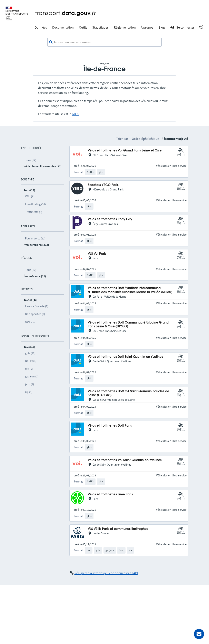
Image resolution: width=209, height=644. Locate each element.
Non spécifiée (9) (35, 314)
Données (41, 27)
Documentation (63, 27)
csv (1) (29, 369)
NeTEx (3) (31, 361)
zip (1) (29, 392)
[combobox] (104, 42)
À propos (147, 27)
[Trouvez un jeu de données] (104, 42)
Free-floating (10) (35, 204)
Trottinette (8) (34, 212)
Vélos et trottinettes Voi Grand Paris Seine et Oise (125, 151)
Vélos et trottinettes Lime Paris (110, 494)
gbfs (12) (30, 353)
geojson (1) (32, 376)
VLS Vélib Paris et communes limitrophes (118, 529)
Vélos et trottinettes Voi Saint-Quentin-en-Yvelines (125, 460)
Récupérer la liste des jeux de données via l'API (106, 573)
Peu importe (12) (35, 238)
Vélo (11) (30, 196)
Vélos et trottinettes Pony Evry (110, 219)
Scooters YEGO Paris (103, 185)
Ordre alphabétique (145, 139)
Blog (162, 27)
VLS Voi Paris (97, 254)
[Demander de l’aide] (199, 634)
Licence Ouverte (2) (37, 306)
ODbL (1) (30, 322)
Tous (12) (31, 160)
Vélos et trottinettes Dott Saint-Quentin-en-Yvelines (125, 357)
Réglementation (125, 27)
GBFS (76, 114)
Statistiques (100, 27)
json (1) (29, 384)
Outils (83, 27)
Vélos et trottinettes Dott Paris (110, 426)
